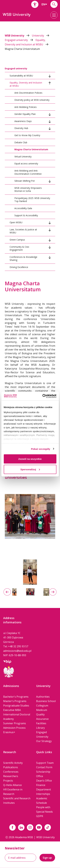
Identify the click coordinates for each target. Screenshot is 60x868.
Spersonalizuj (30, 469)
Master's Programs (15, 701)
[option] (30, 572)
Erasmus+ (9, 732)
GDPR (40, 816)
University (41, 36)
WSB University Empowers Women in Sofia (28, 190)
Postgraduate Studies (16, 706)
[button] (35, 4)
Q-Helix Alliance (12, 785)
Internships (43, 794)
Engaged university (20, 40)
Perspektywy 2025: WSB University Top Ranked (32, 200)
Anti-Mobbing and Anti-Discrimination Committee (28, 172)
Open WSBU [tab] (16, 222)
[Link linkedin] (21, 827)
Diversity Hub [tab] (21, 128)
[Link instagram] (30, 827)
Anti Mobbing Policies (26, 107)
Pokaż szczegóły (41, 449)
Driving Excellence (19, 267)
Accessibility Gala (23, 208)
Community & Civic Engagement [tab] (19, 248)
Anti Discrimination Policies (28, 93)
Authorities (43, 697)
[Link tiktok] (48, 827)
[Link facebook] (12, 827)
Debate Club (21, 142)
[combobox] (44, 4)
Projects (8, 781)
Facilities (41, 723)
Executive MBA (12, 710)
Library (40, 728)
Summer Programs (15, 723)
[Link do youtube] (39, 827)
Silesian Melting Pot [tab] (25, 181)
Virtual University (23, 157)
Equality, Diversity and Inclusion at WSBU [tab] (26, 84)
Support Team (45, 763)
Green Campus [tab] (17, 240)
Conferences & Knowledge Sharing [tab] (23, 259)
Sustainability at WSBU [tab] (21, 76)
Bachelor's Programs (16, 697)
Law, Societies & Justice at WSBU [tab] (23, 231)
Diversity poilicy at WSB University (32, 100)
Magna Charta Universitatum (22, 49)
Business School (46, 701)
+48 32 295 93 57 (18, 646)
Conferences (11, 772)
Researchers (11, 776)
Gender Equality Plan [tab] (25, 114)
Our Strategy (44, 741)
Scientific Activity (13, 763)
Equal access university (26, 163)
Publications (11, 767)
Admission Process (14, 728)
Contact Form (44, 767)
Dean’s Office (44, 781)
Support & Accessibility (26, 215)
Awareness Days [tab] (23, 121)
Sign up (47, 858)
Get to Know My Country (27, 135)
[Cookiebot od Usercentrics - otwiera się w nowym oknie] (43, 396)
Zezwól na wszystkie (30, 459)
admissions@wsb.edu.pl (17, 651)
